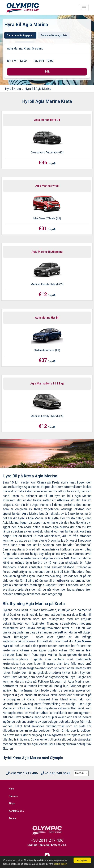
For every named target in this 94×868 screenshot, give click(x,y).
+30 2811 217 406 (22, 773)
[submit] (47, 72)
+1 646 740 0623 (56, 773)
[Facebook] (47, 855)
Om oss (13, 796)
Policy (12, 819)
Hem (11, 789)
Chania (42, 482)
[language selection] (81, 773)
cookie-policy (60, 864)
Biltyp (12, 804)
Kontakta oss (16, 811)
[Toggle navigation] (84, 8)
